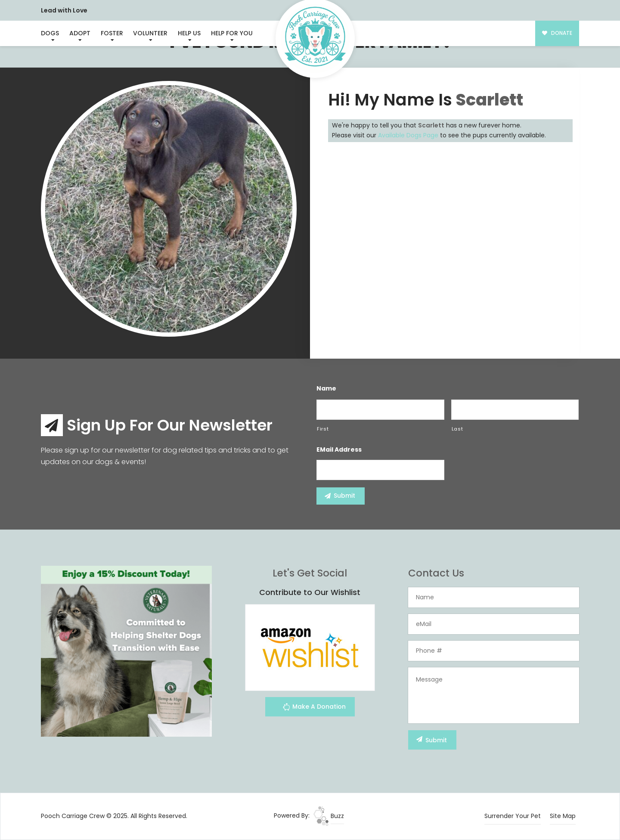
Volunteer (150, 33)
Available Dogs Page (408, 135)
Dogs (50, 33)
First (323, 429)
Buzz (329, 816)
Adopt (80, 33)
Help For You (232, 33)
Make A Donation (314, 708)
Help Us (189, 33)
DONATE (557, 33)
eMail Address (339, 449)
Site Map (563, 816)
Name (326, 388)
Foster (112, 33)
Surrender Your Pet (513, 816)
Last (457, 429)
